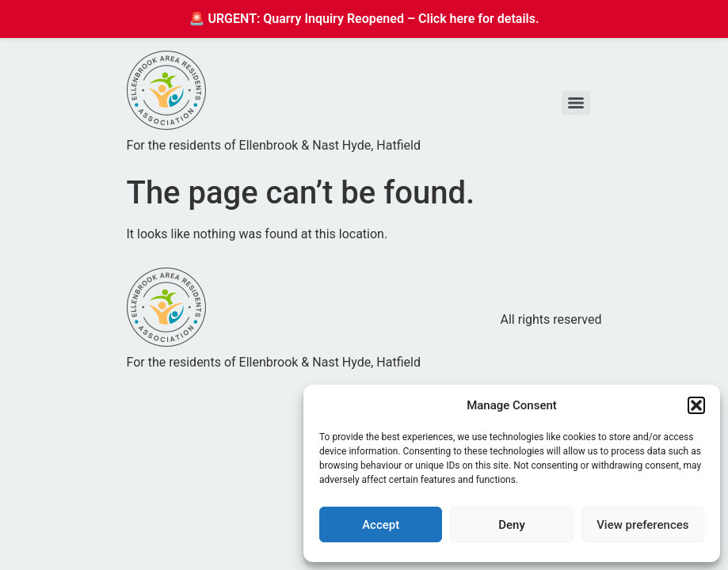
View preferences (642, 525)
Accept (381, 525)
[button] (696, 405)
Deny (512, 525)
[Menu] (576, 103)
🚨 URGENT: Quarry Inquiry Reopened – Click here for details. (364, 19)
